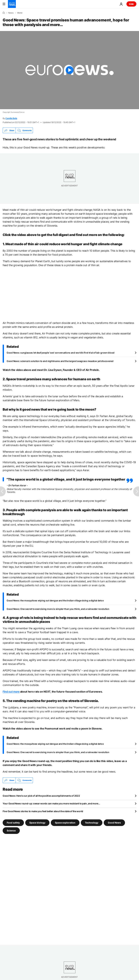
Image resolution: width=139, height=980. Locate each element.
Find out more (11, 692)
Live (131, 4)
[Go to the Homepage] (12, 4)
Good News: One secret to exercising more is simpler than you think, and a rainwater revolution (58, 609)
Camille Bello (11, 118)
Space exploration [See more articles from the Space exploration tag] (65, 823)
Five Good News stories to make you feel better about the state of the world (43, 811)
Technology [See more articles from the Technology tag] (92, 823)
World (20, 13)
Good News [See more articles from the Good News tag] (114, 823)
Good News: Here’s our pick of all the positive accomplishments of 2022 (41, 796)
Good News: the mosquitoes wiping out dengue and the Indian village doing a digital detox (55, 600)
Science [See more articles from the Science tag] (11, 831)
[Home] (4, 13)
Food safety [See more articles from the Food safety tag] (13, 823)
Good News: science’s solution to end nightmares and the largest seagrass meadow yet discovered (60, 361)
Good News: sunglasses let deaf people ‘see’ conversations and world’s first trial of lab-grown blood (61, 353)
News (11, 13)
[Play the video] (69, 70)
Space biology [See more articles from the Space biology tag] (37, 823)
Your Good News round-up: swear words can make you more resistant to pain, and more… (51, 803)
